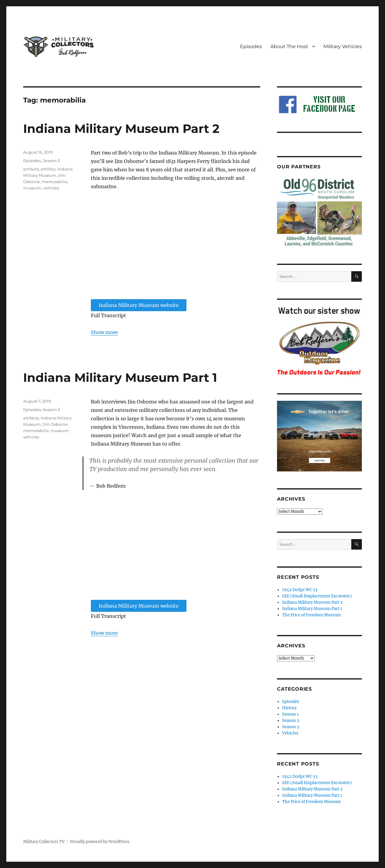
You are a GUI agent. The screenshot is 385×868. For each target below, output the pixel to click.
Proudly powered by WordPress (100, 842)
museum (32, 188)
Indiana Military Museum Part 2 (121, 129)
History (289, 708)
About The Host (289, 46)
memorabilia (55, 182)
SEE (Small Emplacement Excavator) (317, 596)
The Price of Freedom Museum (311, 615)
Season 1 (290, 714)
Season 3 (51, 161)
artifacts (31, 169)
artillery (48, 169)
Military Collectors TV (44, 842)
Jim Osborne (55, 424)
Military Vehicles (343, 46)
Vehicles (290, 733)
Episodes (251, 46)
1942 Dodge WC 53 (300, 590)
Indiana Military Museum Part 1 (120, 377)
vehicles (51, 188)
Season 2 (291, 721)
